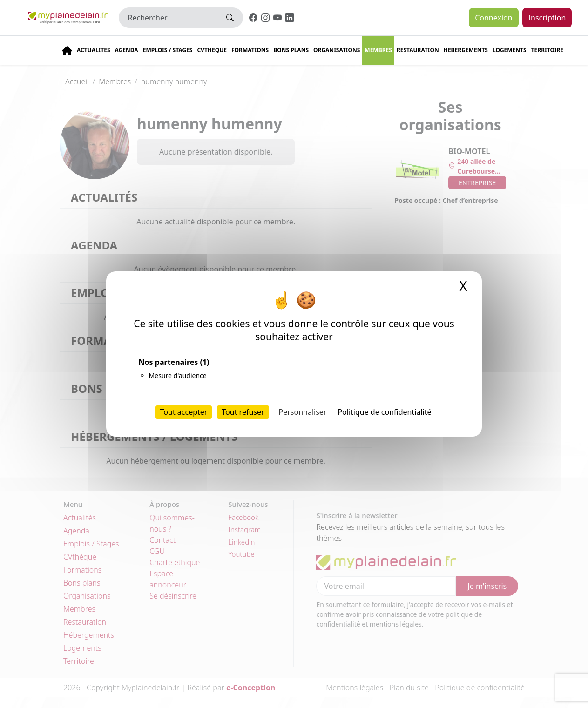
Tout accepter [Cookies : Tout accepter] (184, 412)
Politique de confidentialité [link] (384, 412)
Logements (510, 50)
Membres (378, 50)
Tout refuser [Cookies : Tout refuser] (243, 412)
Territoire (547, 50)
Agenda (127, 50)
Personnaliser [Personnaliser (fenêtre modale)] (303, 412)
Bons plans (291, 50)
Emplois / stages (168, 50)
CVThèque (212, 50)
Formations (250, 50)
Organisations (337, 50)
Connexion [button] (493, 18)
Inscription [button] (547, 18)
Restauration (418, 50)
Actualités (94, 50)
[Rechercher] (168, 18)
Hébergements (466, 50)
